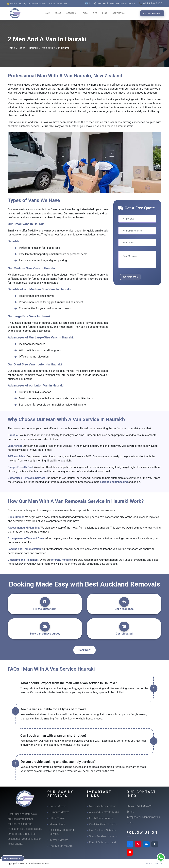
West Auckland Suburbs (103, 824)
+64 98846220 (144, 806)
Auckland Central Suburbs (104, 812)
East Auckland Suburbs (102, 830)
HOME (47, 13)
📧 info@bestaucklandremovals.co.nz (110, 3)
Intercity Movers (59, 840)
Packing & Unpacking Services (62, 832)
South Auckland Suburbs (103, 836)
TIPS (95, 13)
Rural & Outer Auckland (102, 842)
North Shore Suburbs (101, 818)
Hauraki (33, 48)
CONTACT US (118, 13)
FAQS (85, 13)
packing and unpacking (114, 482)
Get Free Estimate (152, 13)
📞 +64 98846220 (151, 3)
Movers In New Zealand (103, 806)
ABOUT (58, 13)
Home (11, 48)
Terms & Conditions (153, 863)
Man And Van (57, 824)
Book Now (85, 650)
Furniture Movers (59, 812)
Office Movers (58, 818)
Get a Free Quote (13, 858)
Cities (22, 48)
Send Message (130, 277)
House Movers (58, 806)
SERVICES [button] (71, 13)
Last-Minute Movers (61, 846)
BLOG (105, 13)
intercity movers (61, 560)
